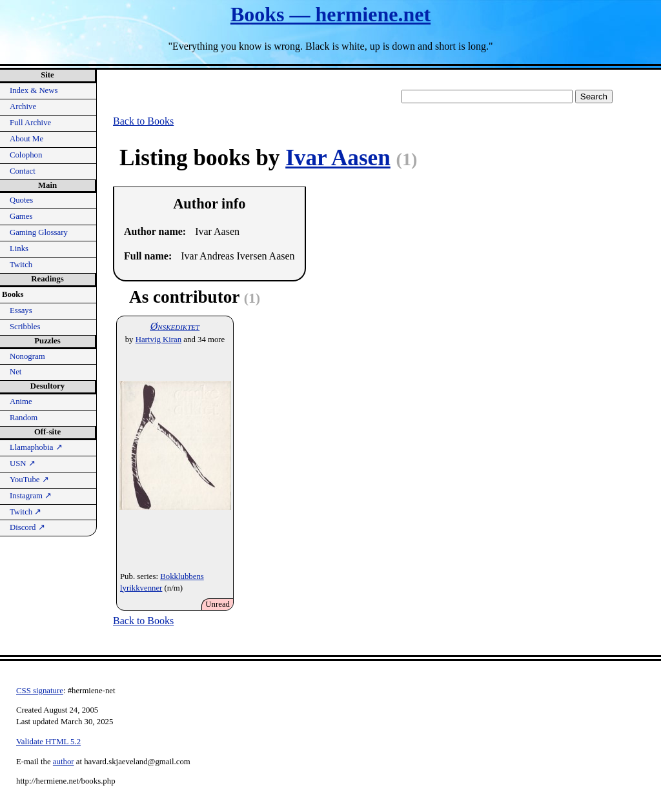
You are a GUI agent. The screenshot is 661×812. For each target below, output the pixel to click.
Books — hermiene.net (330, 14)
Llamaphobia (36, 447)
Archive (23, 107)
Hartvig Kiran (158, 340)
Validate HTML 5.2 (48, 742)
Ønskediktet (175, 326)
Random (24, 418)
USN (23, 463)
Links (19, 249)
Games (21, 216)
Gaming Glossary (39, 232)
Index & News (34, 90)
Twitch (21, 265)
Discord (27, 527)
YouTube (29, 480)
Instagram (31, 496)
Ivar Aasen (338, 158)
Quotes (21, 200)
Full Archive (30, 123)
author (64, 762)
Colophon (26, 155)
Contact (23, 171)
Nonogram (27, 356)
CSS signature (40, 691)
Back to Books (143, 121)
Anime (21, 401)
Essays (21, 310)
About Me (26, 139)
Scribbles (25, 327)
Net (15, 372)
